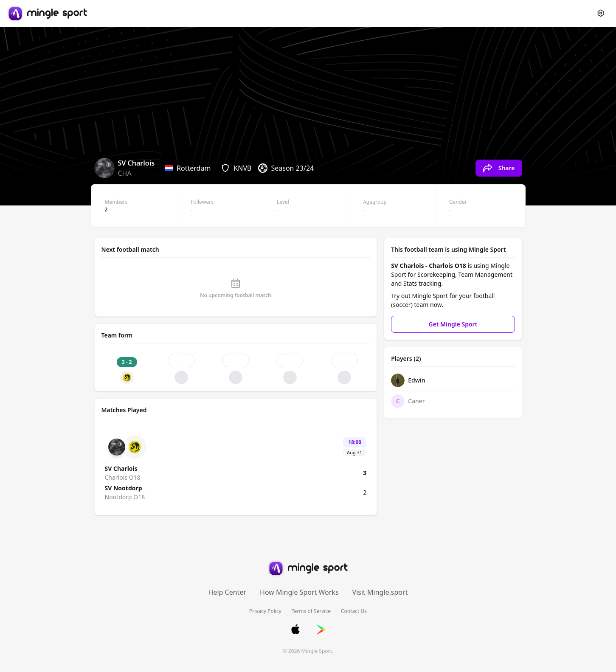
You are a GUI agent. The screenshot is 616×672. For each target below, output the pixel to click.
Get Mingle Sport (453, 324)
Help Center (227, 592)
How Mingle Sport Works (299, 592)
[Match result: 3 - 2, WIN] (127, 369)
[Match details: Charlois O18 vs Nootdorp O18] (236, 468)
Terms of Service (311, 611)
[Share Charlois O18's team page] (499, 168)
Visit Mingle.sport (380, 592)
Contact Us (354, 611)
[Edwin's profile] (453, 381)
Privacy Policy (265, 611)
